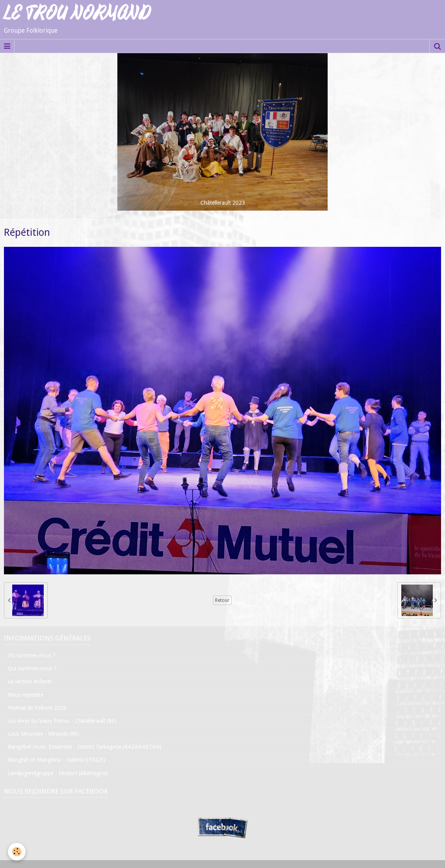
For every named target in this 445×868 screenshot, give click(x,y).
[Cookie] (17, 852)
